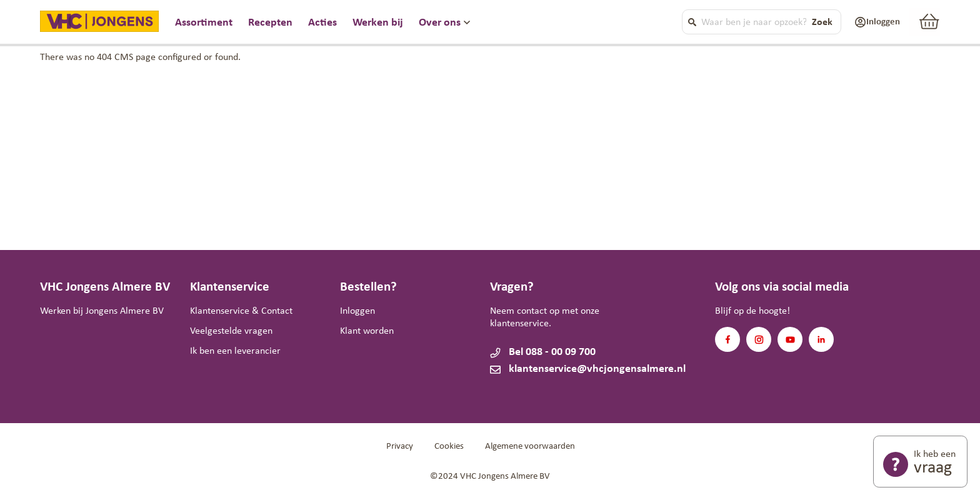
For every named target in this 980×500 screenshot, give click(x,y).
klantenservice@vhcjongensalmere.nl (562, 369)
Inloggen (357, 311)
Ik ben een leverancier (235, 351)
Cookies (449, 447)
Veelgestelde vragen (231, 331)
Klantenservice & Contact (241, 311)
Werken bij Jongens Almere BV (102, 311)
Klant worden (367, 331)
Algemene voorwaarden (530, 447)
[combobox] (756, 22)
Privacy (400, 447)
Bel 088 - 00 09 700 (552, 352)
